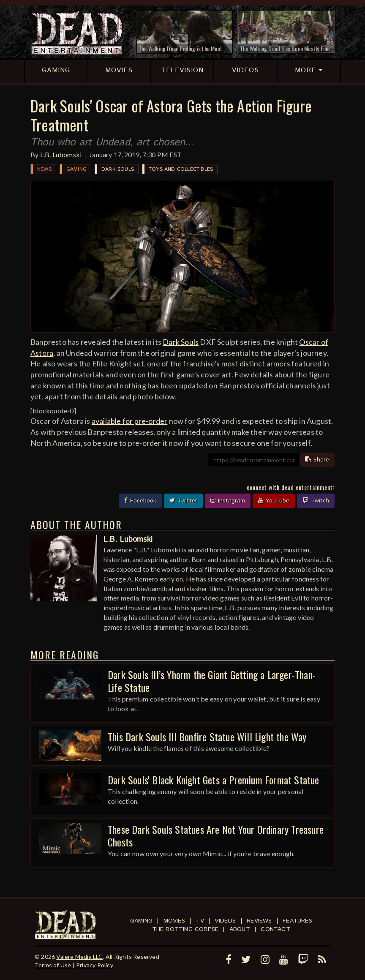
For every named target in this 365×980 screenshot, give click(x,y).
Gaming (76, 169)
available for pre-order (130, 421)
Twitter (183, 501)
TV (200, 921)
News (44, 169)
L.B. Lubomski (61, 154)
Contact (275, 929)
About (240, 929)
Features (297, 921)
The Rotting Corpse (185, 929)
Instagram (228, 501)
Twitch (316, 501)
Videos (225, 921)
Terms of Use (53, 965)
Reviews (259, 921)
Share (317, 460)
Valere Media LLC (79, 957)
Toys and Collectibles (181, 169)
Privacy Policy (95, 965)
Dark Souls (118, 169)
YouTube (274, 501)
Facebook (140, 501)
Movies (174, 921)
